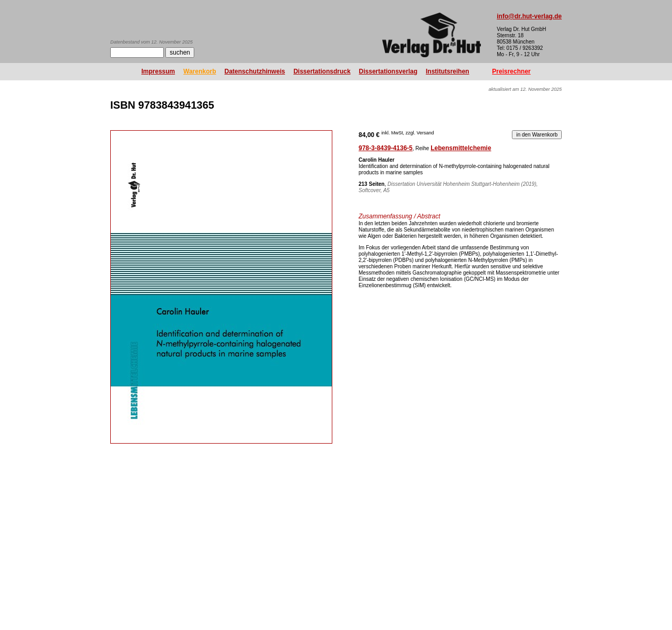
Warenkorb (199, 71)
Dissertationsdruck (322, 71)
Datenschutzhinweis (255, 71)
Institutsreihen (448, 71)
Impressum (158, 71)
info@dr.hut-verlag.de (529, 16)
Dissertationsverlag (388, 71)
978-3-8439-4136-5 (386, 148)
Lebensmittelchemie (461, 148)
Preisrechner (511, 71)
